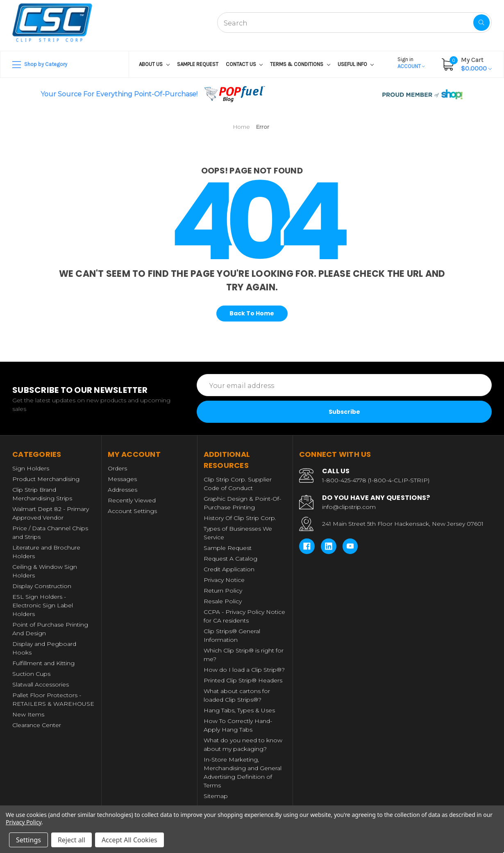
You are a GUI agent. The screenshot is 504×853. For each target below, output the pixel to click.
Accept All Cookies (129, 840)
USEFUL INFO (356, 64)
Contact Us (244, 64)
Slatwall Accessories (41, 684)
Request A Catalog (230, 559)
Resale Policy (223, 601)
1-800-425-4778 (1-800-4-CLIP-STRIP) (376, 480)
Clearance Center (37, 725)
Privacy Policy (24, 822)
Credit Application (229, 569)
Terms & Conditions (300, 64)
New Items (28, 714)
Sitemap (216, 796)
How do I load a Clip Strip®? (244, 670)
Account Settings (132, 511)
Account (411, 63)
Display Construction (42, 586)
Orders (117, 468)
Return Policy (223, 591)
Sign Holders (31, 468)
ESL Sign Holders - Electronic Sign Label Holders (43, 605)
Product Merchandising (46, 479)
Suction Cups (31, 674)
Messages (122, 479)
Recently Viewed (132, 500)
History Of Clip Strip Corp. (240, 518)
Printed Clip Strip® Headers (243, 680)
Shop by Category (40, 65)
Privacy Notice (224, 580)
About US (154, 64)
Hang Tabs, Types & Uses (239, 710)
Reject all (72, 840)
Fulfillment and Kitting (43, 663)
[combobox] (354, 23)
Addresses (123, 490)
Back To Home (252, 313)
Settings (28, 840)
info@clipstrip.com (349, 507)
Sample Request (198, 64)
